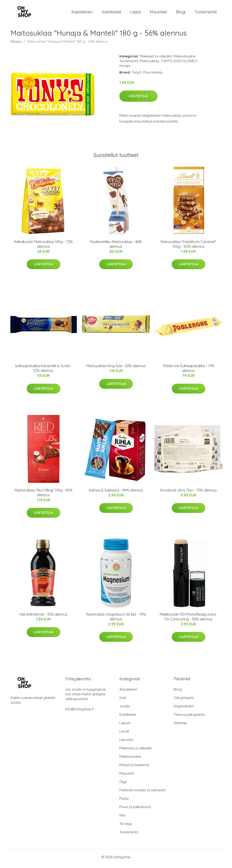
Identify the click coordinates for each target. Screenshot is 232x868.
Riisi (122, 818)
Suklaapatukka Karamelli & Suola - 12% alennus (43, 371)
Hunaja (125, 69)
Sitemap (180, 726)
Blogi (181, 14)
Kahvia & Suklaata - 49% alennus (116, 493)
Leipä (135, 14)
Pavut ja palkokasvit (135, 810)
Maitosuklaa (149, 64)
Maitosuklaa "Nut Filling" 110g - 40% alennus (43, 496)
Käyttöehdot (184, 709)
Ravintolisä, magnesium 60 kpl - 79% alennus (116, 620)
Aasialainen (82, 14)
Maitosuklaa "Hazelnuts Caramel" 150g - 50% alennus (188, 247)
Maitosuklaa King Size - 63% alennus (116, 369)
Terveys (126, 827)
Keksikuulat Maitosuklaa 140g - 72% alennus (43, 247)
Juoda (124, 709)
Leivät (124, 734)
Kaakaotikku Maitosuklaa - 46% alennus (116, 247)
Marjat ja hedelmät (134, 768)
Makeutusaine (184, 59)
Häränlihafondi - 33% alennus (43, 617)
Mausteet (158, 14)
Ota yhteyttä (184, 701)
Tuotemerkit (206, 14)
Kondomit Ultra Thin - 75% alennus (188, 493)
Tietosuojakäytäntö (189, 718)
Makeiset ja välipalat (156, 59)
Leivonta (126, 743)
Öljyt (123, 785)
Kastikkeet (111, 14)
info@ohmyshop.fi (79, 712)
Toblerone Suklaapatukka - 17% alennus (188, 371)
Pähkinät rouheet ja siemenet (142, 793)
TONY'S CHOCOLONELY (179, 64)
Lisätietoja (138, 99)
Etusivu (16, 45)
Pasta (124, 802)
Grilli (123, 701)
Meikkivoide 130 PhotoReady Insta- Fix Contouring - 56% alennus (188, 620)
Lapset (125, 726)
